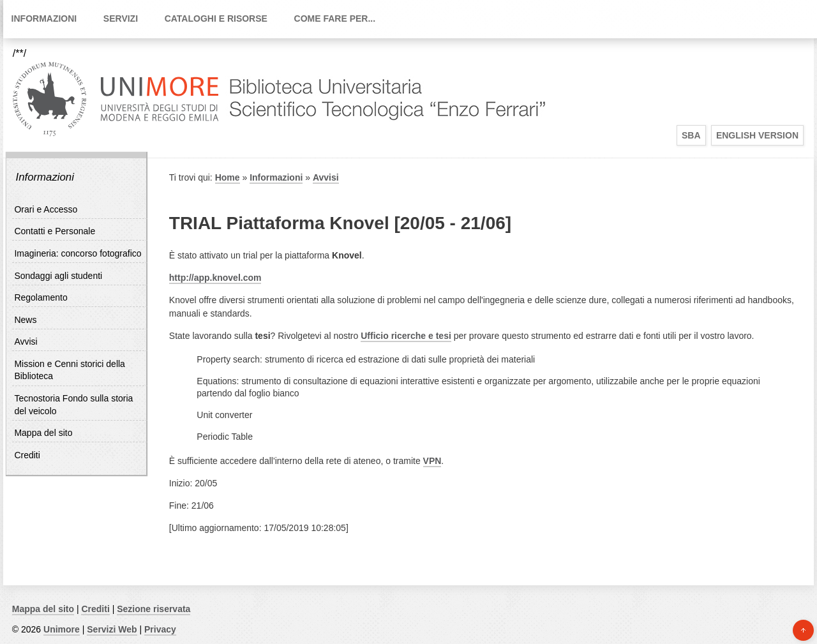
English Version (757, 135)
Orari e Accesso (46, 209)
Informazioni (44, 19)
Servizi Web (112, 629)
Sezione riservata (154, 609)
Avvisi (26, 341)
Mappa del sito (43, 433)
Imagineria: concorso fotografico (78, 253)
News (25, 320)
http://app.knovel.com (215, 278)
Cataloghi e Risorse (216, 19)
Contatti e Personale (55, 231)
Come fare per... (335, 19)
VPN (432, 461)
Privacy (160, 629)
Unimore (62, 629)
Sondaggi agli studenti (58, 276)
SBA (691, 135)
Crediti (27, 455)
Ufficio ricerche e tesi (406, 336)
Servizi (121, 19)
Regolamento (41, 297)
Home (228, 177)
